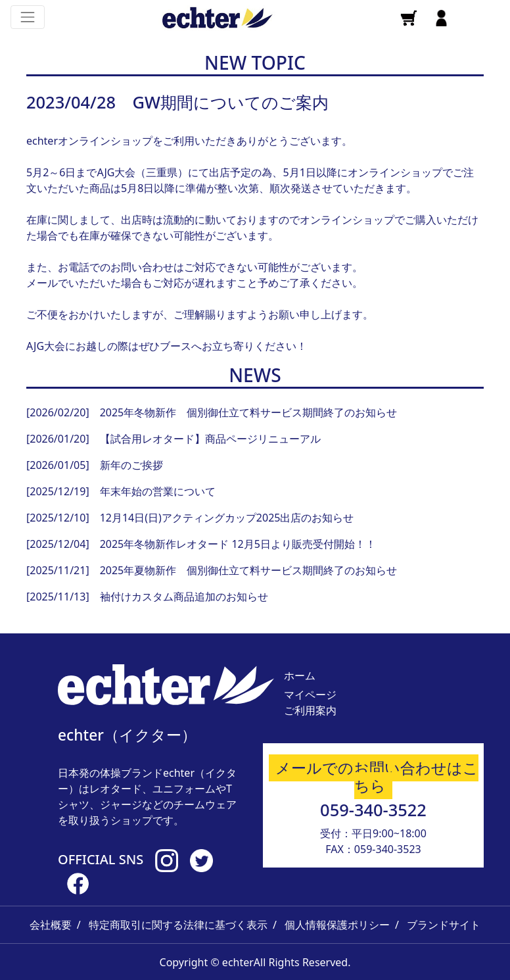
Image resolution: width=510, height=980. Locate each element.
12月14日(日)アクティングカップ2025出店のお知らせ (227, 518)
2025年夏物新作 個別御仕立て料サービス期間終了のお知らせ (249, 570)
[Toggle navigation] (28, 17)
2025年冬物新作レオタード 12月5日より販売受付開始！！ (238, 544)
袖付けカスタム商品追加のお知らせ (184, 597)
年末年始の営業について (158, 491)
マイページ (310, 695)
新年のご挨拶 (131, 465)
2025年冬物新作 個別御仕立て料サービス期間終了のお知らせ (249, 412)
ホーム (300, 675)
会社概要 (51, 925)
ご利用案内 (310, 710)
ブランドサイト (444, 925)
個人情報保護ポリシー (337, 925)
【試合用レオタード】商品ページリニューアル (210, 439)
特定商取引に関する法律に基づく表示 (178, 925)
